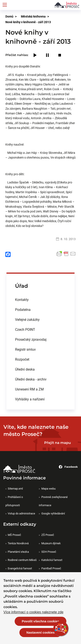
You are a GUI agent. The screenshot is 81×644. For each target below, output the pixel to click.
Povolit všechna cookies (40, 621)
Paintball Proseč (51, 568)
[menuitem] (40, 300)
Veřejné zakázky (27, 319)
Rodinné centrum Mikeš (22, 560)
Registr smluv (25, 349)
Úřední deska (25, 369)
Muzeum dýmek (51, 543)
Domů (9, 16)
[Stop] (60, 55)
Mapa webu (48, 488)
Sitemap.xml (15, 488)
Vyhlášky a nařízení (30, 399)
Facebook (68, 467)
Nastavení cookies (41, 632)
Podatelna (23, 309)
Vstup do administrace (21, 513)
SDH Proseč (49, 552)
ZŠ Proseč (48, 535)
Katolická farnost (52, 560)
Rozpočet (22, 359)
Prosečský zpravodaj (31, 339)
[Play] (35, 55)
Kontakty (22, 300)
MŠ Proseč (14, 535)
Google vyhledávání (53, 513)
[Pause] (47, 55)
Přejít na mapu (58, 443)
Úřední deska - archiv (31, 379)
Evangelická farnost (20, 568)
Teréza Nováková (18, 543)
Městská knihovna (33, 16)
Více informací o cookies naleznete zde (33, 612)
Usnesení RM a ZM (29, 389)
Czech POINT (25, 329)
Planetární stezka (18, 552)
